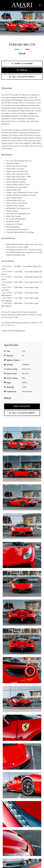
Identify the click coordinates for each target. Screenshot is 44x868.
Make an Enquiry (22, 406)
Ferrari (22, 70)
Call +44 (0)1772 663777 (22, 77)
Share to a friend (22, 63)
